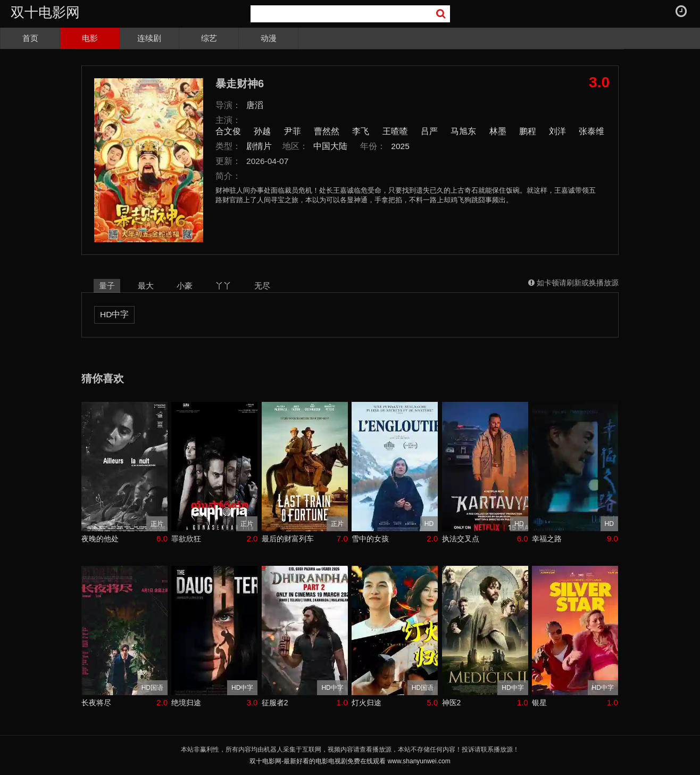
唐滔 (255, 105)
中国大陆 (330, 146)
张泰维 (591, 131)
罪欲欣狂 (186, 539)
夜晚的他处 (100, 539)
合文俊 (228, 131)
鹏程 (528, 131)
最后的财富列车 (288, 539)
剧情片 (259, 146)
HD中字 (114, 314)
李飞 (361, 131)
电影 (90, 38)
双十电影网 (45, 12)
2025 (400, 146)
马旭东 (463, 131)
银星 (539, 703)
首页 (30, 38)
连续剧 (149, 38)
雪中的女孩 (370, 539)
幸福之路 (547, 539)
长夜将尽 (96, 703)
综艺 (209, 38)
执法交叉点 (461, 539)
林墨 (498, 131)
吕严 (429, 131)
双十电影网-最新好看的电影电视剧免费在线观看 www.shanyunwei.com (350, 761)
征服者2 (275, 703)
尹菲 (293, 131)
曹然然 (327, 131)
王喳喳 (395, 131)
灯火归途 (366, 703)
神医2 (452, 703)
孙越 (262, 131)
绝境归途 (186, 703)
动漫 (269, 38)
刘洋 (557, 131)
